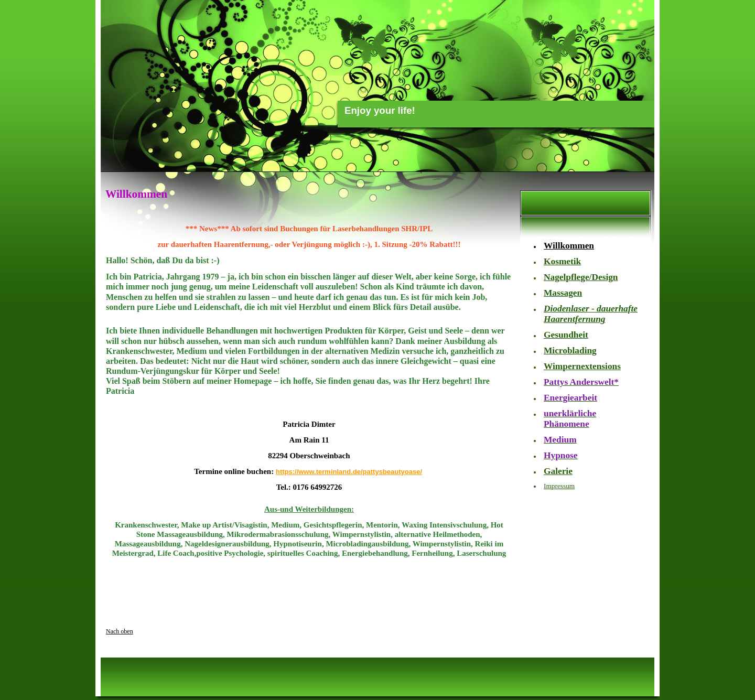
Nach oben (120, 631)
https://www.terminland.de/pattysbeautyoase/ (349, 472)
